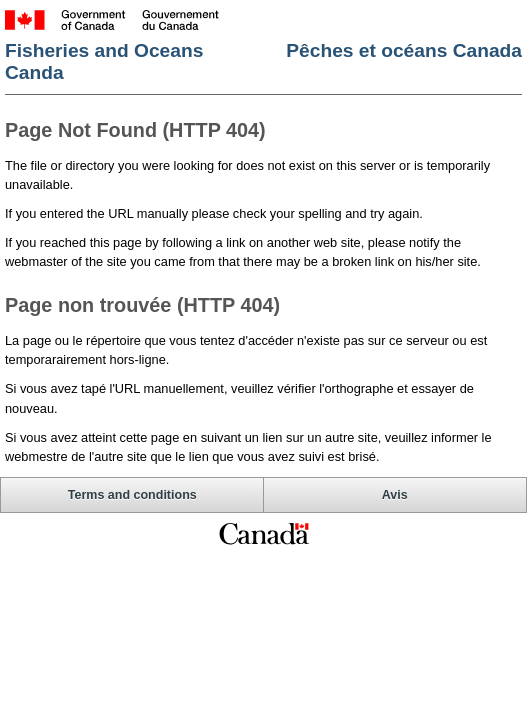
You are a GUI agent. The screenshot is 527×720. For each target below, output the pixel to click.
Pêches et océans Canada (404, 50)
